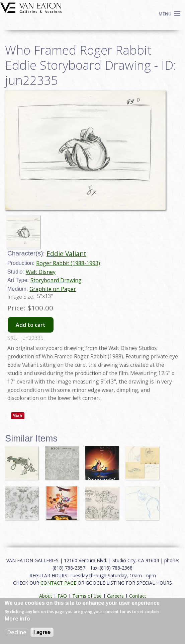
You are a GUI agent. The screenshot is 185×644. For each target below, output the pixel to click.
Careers (115, 596)
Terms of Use (87, 596)
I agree (42, 632)
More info (17, 619)
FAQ (62, 596)
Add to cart (31, 325)
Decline (17, 632)
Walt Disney (41, 272)
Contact (138, 596)
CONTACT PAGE (58, 583)
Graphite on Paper (53, 289)
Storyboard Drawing (56, 280)
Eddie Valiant (66, 254)
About (46, 596)
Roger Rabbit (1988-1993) (68, 263)
